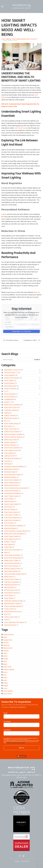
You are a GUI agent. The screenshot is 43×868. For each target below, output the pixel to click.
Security (6, 643)
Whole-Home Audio (11, 429)
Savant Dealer (9, 598)
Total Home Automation (12, 458)
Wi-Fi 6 (6, 614)
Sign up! (22, 748)
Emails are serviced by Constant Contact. (16, 743)
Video (5, 678)
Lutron (5, 688)
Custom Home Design (11, 491)
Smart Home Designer (11, 566)
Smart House (8, 507)
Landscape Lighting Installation (14, 467)
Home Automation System (13, 475)
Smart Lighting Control (12, 450)
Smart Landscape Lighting (13, 606)
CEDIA (5, 656)
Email (5, 713)
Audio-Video (8, 547)
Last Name (7, 730)
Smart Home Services (11, 571)
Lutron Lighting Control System (14, 622)
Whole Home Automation (12, 405)
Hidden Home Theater (11, 561)
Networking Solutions (11, 585)
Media (5, 664)
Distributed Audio (10, 472)
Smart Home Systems (11, 512)
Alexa (5, 661)
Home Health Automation (12, 555)
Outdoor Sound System (12, 432)
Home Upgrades (9, 375)
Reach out (37, 292)
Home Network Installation (13, 493)
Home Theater (9, 381)
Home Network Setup (11, 593)
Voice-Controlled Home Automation (16, 488)
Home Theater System (11, 496)
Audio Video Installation (12, 480)
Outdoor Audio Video (11, 617)
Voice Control (8, 694)
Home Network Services (12, 612)
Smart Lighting (6, 39)
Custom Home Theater (12, 579)
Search (37, 360)
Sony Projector (9, 523)
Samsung (6, 645)
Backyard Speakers (10, 477)
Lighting (4, 214)
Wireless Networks (10, 445)
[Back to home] (21, 6)
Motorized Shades (10, 528)
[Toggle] (40, 370)
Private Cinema (9, 609)
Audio (6, 620)
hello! (5, 637)
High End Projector (10, 625)
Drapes (6, 683)
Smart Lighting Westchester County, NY (25, 39)
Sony (5, 675)
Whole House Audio (11, 440)
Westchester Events (11, 469)
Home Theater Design (11, 424)
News (6, 552)
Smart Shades (9, 499)
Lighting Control (9, 456)
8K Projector (8, 426)
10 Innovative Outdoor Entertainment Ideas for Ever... (12, 340)
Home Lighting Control (11, 539)
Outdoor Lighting (10, 442)
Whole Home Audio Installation (14, 534)
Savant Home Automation (12, 550)
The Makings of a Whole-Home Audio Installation (32, 340)
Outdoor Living (9, 542)
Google (6, 659)
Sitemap (17, 861)
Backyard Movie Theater (12, 604)
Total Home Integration (12, 582)
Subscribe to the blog (22, 331)
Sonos (5, 672)
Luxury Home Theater (11, 515)
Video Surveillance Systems (13, 437)
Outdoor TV (8, 402)
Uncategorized (9, 399)
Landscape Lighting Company (14, 601)
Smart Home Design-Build (13, 558)
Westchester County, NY (12, 370)
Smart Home (7, 667)
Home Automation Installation (14, 526)
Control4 (7, 461)
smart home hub (20, 128)
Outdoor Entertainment (12, 378)
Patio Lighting (9, 544)
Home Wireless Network (12, 563)
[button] (2, 6)
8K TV (6, 421)
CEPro (5, 653)
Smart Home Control (11, 407)
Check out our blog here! (18, 707)
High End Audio (9, 501)
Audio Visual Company (11, 520)
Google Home (8, 640)
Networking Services (11, 485)
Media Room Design (11, 418)
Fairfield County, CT (11, 372)
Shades (6, 686)
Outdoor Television (10, 389)
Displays (6, 651)
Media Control (9, 577)
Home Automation (10, 394)
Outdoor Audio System (11, 504)
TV (5, 391)
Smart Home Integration (12, 518)
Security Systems (10, 397)
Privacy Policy (25, 861)
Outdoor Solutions (10, 415)
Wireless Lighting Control (12, 569)
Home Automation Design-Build (14, 574)
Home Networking (10, 386)
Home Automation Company (13, 434)
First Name (7, 722)
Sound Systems (9, 383)
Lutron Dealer (9, 595)
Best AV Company (10, 509)
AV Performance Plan (11, 590)
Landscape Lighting (10, 410)
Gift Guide (7, 464)
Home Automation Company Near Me (16, 531)
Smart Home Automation (12, 448)
